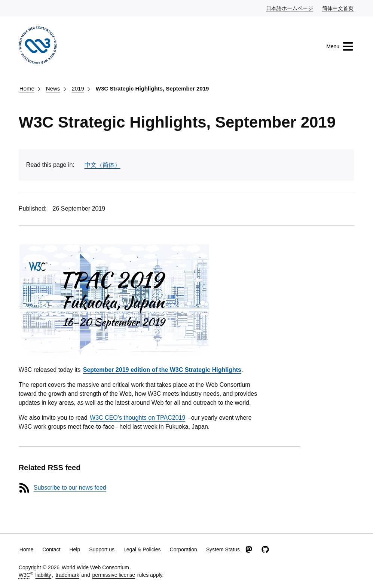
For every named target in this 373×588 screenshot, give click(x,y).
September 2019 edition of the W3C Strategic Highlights (162, 370)
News (53, 88)
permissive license (114, 575)
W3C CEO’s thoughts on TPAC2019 (137, 418)
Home (27, 88)
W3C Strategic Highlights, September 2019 (152, 88)
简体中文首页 (338, 8)
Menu (340, 46)
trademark (67, 575)
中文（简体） (103, 165)
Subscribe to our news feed (70, 488)
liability (43, 575)
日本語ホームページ (290, 8)
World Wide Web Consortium (95, 567)
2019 (78, 88)
